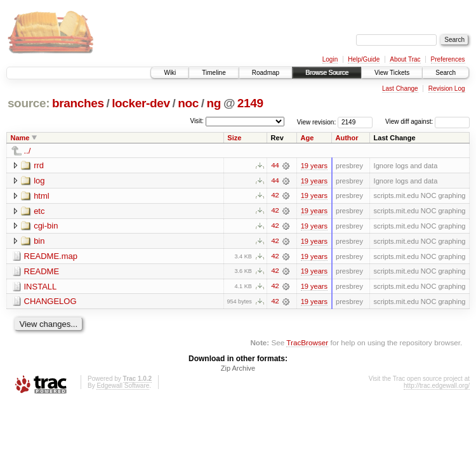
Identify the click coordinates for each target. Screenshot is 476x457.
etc (39, 211)
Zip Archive (238, 369)
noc (188, 103)
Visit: (197, 121)
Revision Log (447, 89)
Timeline (214, 73)
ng (214, 103)
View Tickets (392, 73)
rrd (39, 165)
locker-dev (141, 103)
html (42, 196)
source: (29, 103)
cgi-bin (46, 226)
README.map (51, 257)
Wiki (170, 73)
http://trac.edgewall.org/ (437, 387)
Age (307, 138)
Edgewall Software (123, 387)
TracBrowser (307, 344)
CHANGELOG (50, 302)
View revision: (317, 122)
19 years (314, 166)
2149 (250, 103)
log (39, 181)
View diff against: (427, 122)
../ (28, 151)
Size (234, 138)
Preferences (448, 59)
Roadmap (266, 73)
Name (20, 138)
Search (446, 73)
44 (275, 166)
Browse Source (327, 73)
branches (78, 103)
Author (347, 138)
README (42, 272)
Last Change (400, 89)
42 (275, 196)
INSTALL (41, 287)
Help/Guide (364, 59)
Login (330, 59)
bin (39, 242)
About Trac (405, 59)
